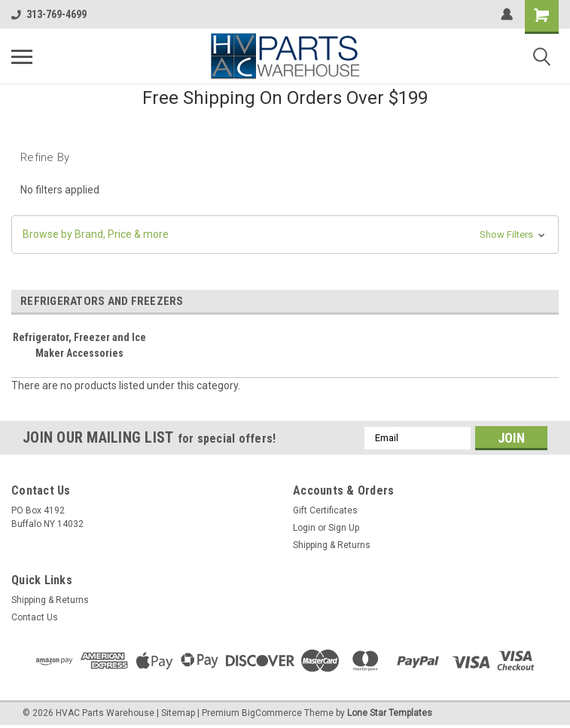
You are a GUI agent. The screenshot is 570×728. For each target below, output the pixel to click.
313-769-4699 (49, 14)
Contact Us (35, 617)
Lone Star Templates (390, 713)
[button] (285, 235)
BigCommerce (272, 713)
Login (304, 528)
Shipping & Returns (332, 545)
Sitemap (178, 713)
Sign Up (344, 528)
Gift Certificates (325, 510)
